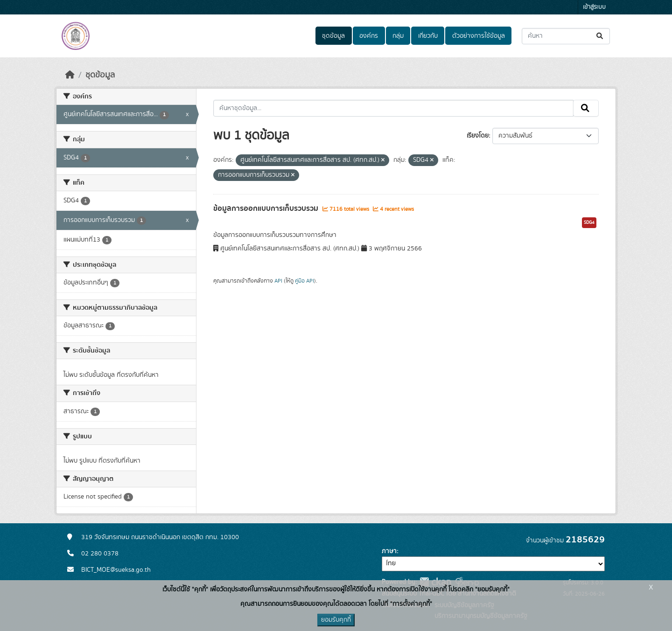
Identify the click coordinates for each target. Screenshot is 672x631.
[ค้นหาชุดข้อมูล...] (566, 36)
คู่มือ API (304, 281)
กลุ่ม (398, 36)
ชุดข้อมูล (333, 36)
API (278, 281)
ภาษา (389, 551)
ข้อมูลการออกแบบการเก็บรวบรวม (267, 208)
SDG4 (589, 222)
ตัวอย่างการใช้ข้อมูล (479, 36)
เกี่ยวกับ (428, 36)
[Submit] (600, 36)
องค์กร (369, 36)
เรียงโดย (478, 136)
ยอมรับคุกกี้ (336, 620)
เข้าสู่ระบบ (594, 7)
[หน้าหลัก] (70, 75)
